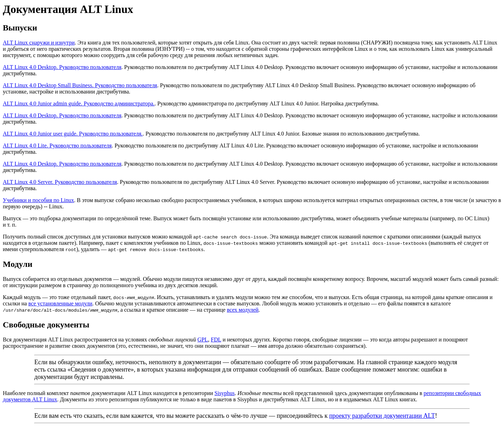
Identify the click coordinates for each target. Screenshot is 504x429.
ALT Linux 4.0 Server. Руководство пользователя (60, 182)
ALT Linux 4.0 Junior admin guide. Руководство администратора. (79, 103)
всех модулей (243, 310)
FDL (216, 340)
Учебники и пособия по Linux (38, 200)
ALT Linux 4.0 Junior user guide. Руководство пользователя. (73, 134)
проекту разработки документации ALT (382, 416)
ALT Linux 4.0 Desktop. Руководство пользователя (62, 67)
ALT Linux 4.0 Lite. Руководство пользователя (57, 146)
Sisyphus (225, 393)
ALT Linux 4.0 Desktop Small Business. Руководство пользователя (80, 85)
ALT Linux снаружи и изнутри (39, 43)
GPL (203, 340)
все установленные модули (60, 303)
